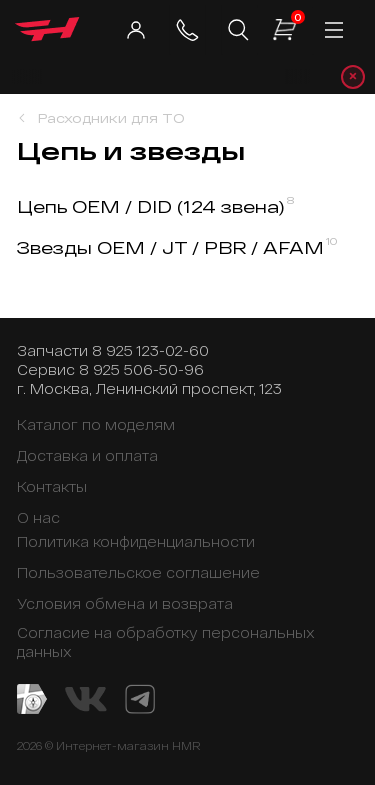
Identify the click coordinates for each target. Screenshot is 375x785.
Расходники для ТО (111, 118)
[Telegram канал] (140, 697)
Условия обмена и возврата (125, 603)
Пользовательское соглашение (138, 572)
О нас (38, 517)
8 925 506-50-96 (141, 369)
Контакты (52, 486)
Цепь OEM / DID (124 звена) (155, 206)
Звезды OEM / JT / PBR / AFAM (177, 247)
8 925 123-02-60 (150, 350)
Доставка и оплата (87, 455)
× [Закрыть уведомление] (353, 76)
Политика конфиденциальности (136, 541)
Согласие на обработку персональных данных (165, 642)
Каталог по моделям (96, 424)
